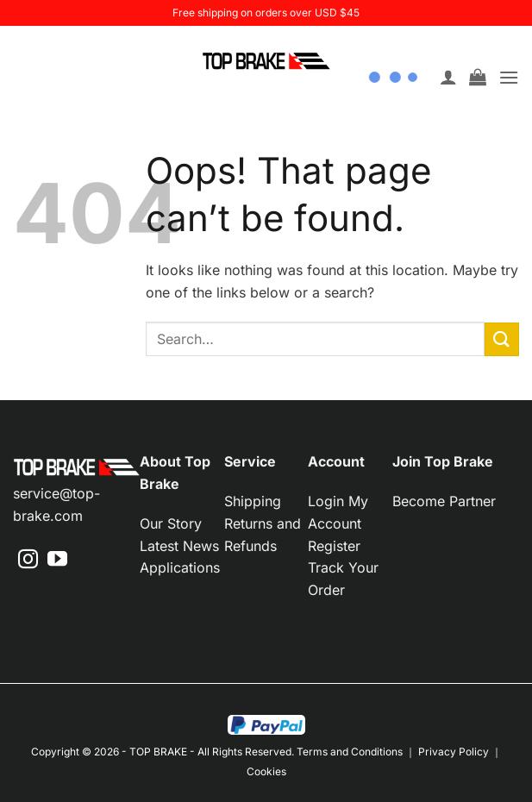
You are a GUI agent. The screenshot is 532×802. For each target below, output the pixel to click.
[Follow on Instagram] (28, 561)
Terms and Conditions (350, 752)
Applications (180, 567)
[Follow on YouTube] (57, 561)
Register (334, 546)
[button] (478, 70)
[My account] (448, 70)
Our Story (171, 523)
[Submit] (502, 339)
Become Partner (444, 501)
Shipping (253, 501)
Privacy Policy (454, 752)
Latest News (179, 546)
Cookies (266, 771)
